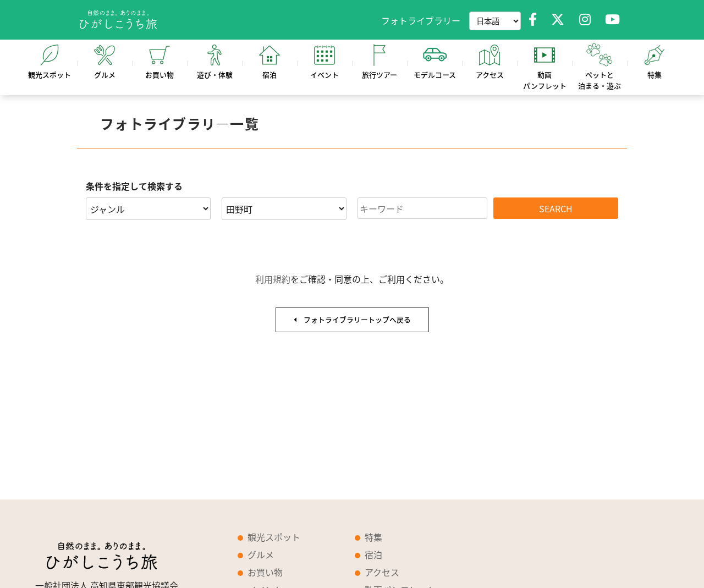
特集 (373, 537)
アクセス (382, 572)
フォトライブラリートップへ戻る (352, 319)
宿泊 (373, 554)
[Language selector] (495, 21)
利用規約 (273, 279)
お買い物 (265, 572)
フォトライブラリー (421, 20)
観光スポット (274, 537)
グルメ (261, 554)
